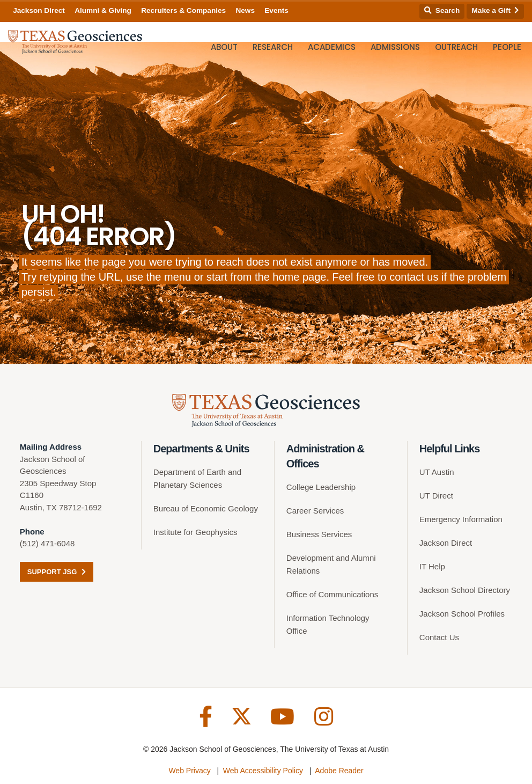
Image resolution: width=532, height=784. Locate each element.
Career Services (315, 511)
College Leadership (321, 487)
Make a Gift (496, 10)
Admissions (395, 47)
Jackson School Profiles (462, 614)
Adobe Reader (339, 771)
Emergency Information (461, 519)
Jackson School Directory (465, 590)
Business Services (319, 534)
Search (442, 10)
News (245, 10)
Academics (332, 47)
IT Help (432, 566)
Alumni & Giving (103, 10)
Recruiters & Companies (183, 10)
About (224, 47)
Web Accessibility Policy (263, 771)
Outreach (456, 47)
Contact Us (439, 637)
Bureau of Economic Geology (206, 508)
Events (276, 10)
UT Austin (437, 472)
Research (273, 47)
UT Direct (436, 496)
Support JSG (57, 572)
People (507, 47)
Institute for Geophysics (195, 532)
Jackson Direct (39, 10)
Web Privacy (189, 771)
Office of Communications (332, 594)
